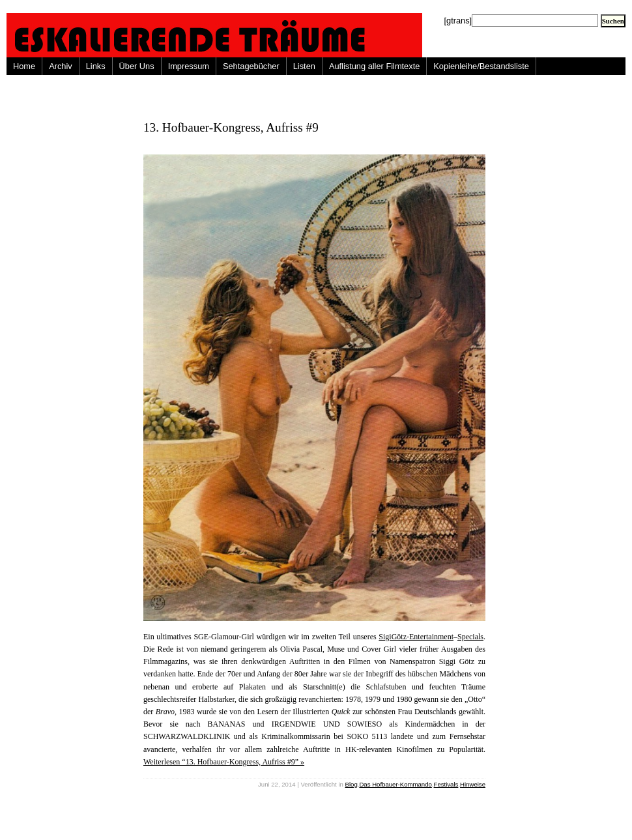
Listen (304, 66)
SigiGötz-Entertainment (416, 637)
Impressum (189, 66)
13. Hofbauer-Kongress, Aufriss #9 (231, 127)
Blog (352, 784)
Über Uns (137, 66)
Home (24, 66)
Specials (470, 637)
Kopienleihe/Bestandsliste (481, 66)
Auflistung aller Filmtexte (374, 66)
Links (96, 66)
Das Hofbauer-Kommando (395, 784)
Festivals (446, 784)
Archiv (61, 66)
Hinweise (473, 784)
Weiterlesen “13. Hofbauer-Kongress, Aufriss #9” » (224, 762)
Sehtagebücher (251, 66)
